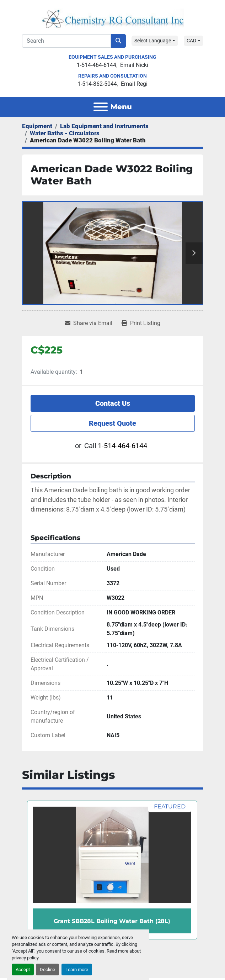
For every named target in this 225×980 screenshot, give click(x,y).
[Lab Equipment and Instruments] (104, 126)
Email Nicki (134, 65)
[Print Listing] (141, 323)
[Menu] (101, 107)
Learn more (77, 969)
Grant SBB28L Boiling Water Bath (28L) (112, 921)
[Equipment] (37, 126)
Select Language (153, 41)
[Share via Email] (89, 323)
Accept (23, 969)
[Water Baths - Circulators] (65, 133)
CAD (191, 41)
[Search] (67, 41)
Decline (47, 969)
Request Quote (112, 423)
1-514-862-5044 (97, 84)
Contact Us (113, 403)
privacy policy (25, 958)
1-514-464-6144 (97, 65)
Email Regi (134, 84)
